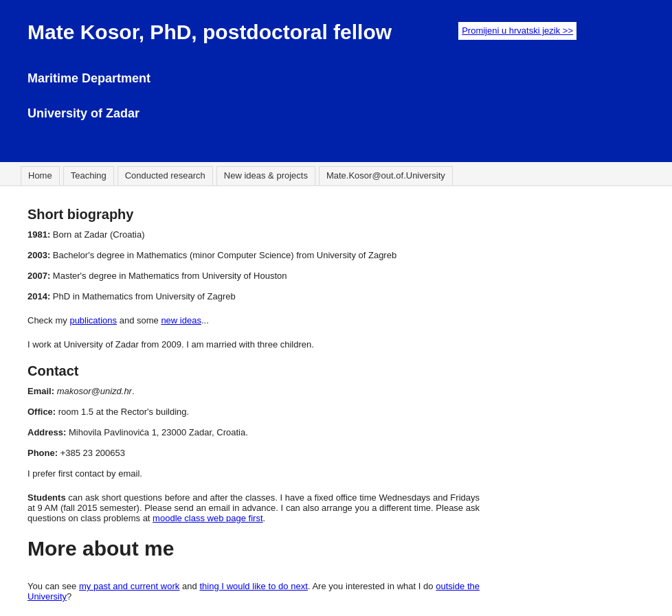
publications (93, 320)
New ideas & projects (266, 175)
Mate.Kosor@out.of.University (386, 175)
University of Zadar (83, 113)
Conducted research (165, 175)
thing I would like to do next (253, 586)
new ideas (181, 320)
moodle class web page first (208, 518)
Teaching (89, 175)
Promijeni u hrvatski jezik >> (517, 31)
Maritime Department (89, 78)
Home (40, 175)
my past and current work (129, 586)
